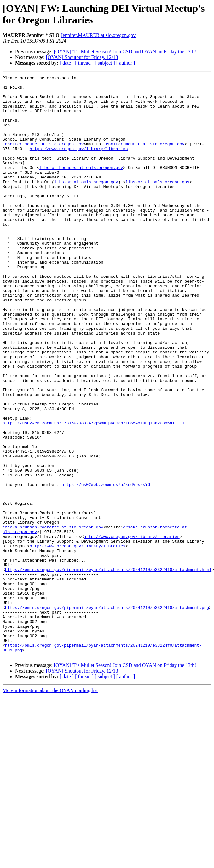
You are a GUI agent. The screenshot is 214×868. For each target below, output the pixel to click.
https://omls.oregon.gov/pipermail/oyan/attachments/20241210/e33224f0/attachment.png (107, 714)
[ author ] (126, 63)
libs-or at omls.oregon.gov (86, 203)
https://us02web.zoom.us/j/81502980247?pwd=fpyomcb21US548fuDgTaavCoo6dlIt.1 (93, 493)
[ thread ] (84, 63)
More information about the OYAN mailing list (50, 806)
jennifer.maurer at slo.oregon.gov (43, 158)
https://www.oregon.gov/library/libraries (79, 164)
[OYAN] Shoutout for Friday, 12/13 (82, 57)
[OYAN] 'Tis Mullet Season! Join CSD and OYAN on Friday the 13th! (125, 52)
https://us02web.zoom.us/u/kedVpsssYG (106, 567)
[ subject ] (105, 63)
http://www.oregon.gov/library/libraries (131, 629)
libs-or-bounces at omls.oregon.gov (81, 186)
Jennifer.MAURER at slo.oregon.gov (98, 35)
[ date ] (67, 63)
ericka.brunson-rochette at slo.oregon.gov (53, 618)
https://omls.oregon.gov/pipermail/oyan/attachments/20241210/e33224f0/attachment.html (108, 669)
